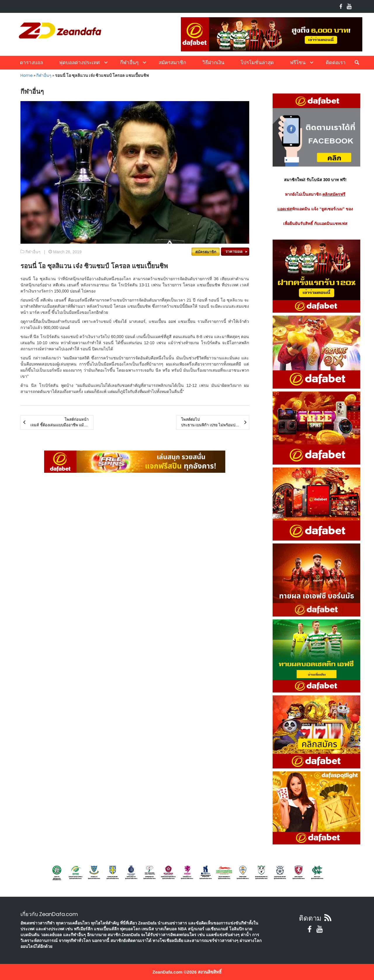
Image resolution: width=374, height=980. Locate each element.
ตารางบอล (31, 63)
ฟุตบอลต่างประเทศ (79, 63)
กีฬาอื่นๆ (129, 63)
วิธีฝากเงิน (213, 63)
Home (27, 75)
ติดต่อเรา (336, 63)
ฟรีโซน (298, 63)
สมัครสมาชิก (172, 63)
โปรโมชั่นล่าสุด (257, 63)
